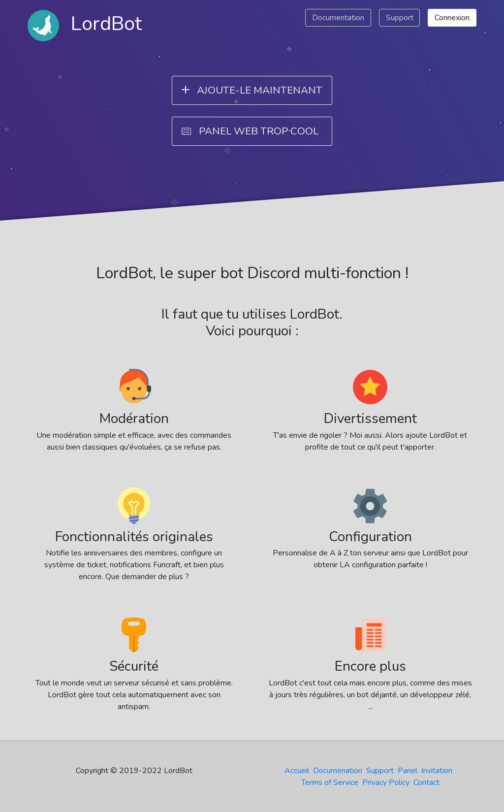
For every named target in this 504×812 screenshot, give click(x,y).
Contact (426, 782)
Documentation (338, 18)
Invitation (437, 771)
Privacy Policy (386, 782)
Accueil (297, 771)
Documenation (338, 771)
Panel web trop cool (250, 131)
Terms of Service (330, 782)
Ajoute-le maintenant (250, 90)
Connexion (452, 18)
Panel (408, 771)
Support (400, 18)
